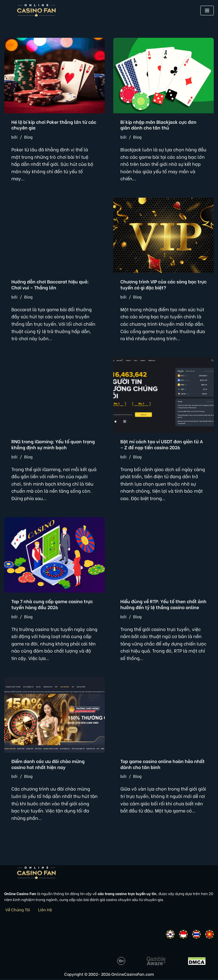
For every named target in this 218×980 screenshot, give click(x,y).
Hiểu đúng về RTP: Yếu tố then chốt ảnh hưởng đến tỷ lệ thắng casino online (163, 604)
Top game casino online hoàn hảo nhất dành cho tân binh (163, 764)
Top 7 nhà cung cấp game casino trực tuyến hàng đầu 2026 (52, 604)
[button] (207, 11)
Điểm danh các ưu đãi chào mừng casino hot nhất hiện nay (48, 764)
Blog (28, 137)
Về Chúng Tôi (18, 910)
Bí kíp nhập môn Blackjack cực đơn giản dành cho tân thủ (158, 125)
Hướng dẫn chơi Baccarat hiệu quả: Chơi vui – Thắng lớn (50, 285)
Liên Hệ (45, 910)
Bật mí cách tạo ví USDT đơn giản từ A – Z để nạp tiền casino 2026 (162, 444)
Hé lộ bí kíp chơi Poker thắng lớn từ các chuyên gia (54, 125)
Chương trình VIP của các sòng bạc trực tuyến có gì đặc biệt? (163, 285)
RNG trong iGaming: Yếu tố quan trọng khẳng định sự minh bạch (53, 444)
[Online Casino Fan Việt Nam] (36, 10)
